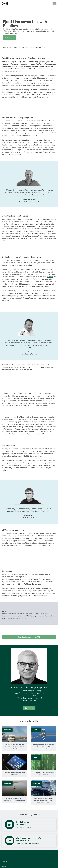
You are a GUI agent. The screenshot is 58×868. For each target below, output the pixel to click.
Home (5, 48)
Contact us (10, 37)
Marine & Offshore (19, 48)
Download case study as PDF (29, 637)
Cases (10, 48)
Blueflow (5, 145)
